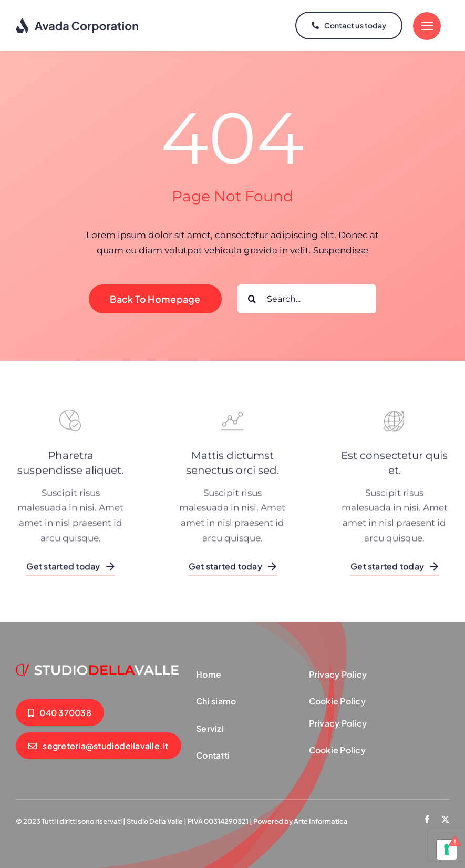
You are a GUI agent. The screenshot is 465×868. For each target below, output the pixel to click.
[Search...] (307, 297)
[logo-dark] (77, 21)
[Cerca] (252, 297)
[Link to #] (427, 25)
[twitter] (445, 818)
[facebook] (427, 818)
